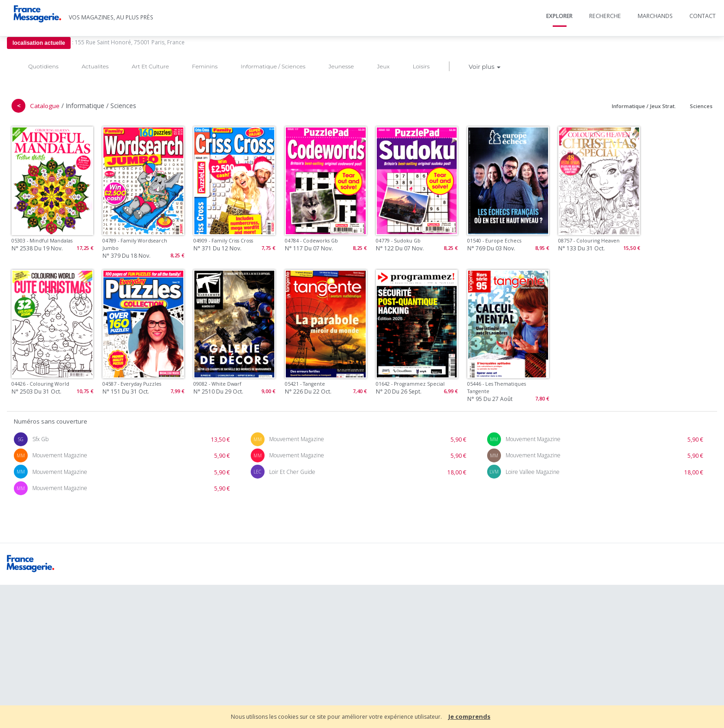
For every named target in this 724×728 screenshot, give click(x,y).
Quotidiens (43, 66)
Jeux (383, 66)
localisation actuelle (39, 43)
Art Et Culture (150, 66)
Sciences (701, 106)
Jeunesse (341, 66)
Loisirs (421, 66)
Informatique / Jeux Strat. (644, 106)
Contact (703, 16)
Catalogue (45, 106)
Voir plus (485, 67)
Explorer (559, 16)
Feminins (205, 66)
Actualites (95, 66)
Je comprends (469, 716)
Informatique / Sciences (273, 66)
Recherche (605, 16)
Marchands (655, 16)
